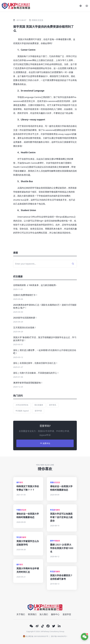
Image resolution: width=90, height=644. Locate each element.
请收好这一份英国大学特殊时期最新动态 (61, 488)
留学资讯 (53, 405)
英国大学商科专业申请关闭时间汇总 (28, 570)
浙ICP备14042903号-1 (59, 636)
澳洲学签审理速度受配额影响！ (28, 383)
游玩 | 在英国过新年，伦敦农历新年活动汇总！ (36, 363)
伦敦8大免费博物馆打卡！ (25, 295)
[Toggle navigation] (87, 6)
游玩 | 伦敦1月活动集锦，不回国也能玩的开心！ (36, 373)
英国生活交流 (38, 20)
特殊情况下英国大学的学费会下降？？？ (28, 488)
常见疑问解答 (55, 510)
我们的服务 (39, 405)
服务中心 (55, 614)
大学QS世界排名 (22, 405)
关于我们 (21, 614)
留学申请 (38, 411)
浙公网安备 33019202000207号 (36, 636)
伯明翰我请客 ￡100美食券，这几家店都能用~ (35, 285)
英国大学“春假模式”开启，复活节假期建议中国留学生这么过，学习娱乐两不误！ (45, 339)
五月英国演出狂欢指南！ (25, 327)
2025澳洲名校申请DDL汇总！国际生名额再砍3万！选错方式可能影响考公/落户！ (45, 306)
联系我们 (32, 614)
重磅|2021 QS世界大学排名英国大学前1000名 (62, 548)
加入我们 (44, 614)
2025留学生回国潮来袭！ (25, 318)
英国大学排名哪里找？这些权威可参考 (61, 577)
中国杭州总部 (21, 510)
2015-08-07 (21, 20)
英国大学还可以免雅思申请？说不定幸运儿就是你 (61, 517)
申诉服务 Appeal (22, 411)
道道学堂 (67, 614)
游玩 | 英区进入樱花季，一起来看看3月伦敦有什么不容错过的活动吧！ (45, 352)
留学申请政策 (55, 541)
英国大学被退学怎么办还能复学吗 (28, 543)
